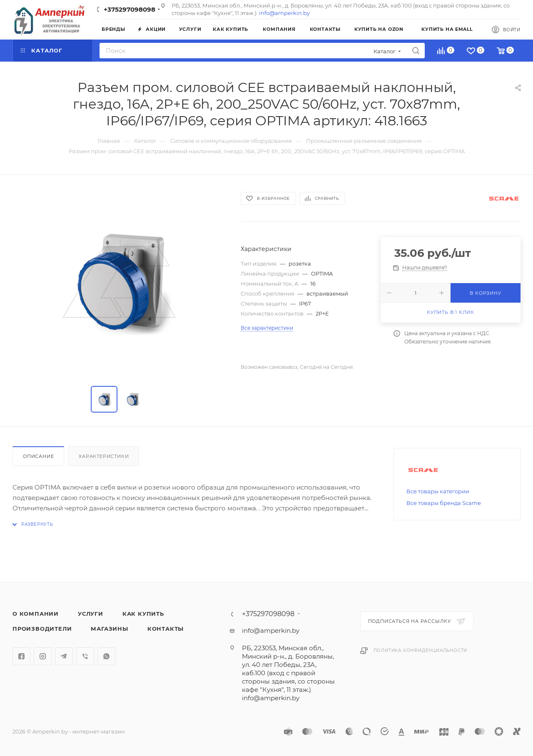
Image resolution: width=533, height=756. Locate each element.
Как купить (143, 614)
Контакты (166, 629)
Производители (42, 629)
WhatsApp (106, 656)
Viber (85, 656)
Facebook (21, 656)
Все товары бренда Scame (444, 503)
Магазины (109, 629)
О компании (36, 614)
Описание (38, 456)
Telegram (64, 656)
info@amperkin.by (284, 13)
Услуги (91, 614)
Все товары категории (438, 491)
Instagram (43, 656)
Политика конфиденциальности (421, 650)
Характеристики (104, 456)
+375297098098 (130, 9)
